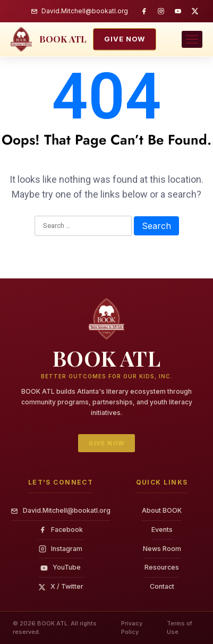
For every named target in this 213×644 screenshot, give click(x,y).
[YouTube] (178, 11)
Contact (162, 586)
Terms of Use (180, 628)
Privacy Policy (132, 628)
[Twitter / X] (195, 11)
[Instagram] (161, 11)
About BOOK (162, 510)
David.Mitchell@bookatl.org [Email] (61, 510)
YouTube (61, 567)
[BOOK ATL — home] (49, 39)
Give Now (125, 39)
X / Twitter (61, 586)
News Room (162, 549)
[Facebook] (144, 11)
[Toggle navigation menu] (192, 39)
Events (162, 529)
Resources (162, 567)
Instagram (61, 549)
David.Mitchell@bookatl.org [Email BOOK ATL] (79, 11)
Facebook (61, 529)
